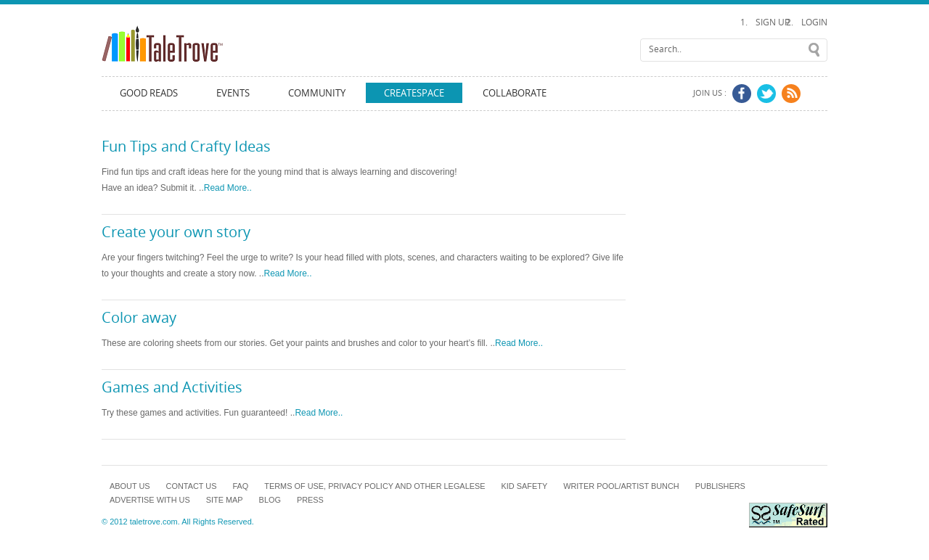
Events (233, 93)
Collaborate (515, 93)
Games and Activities (172, 387)
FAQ (240, 486)
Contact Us (192, 486)
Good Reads (149, 93)
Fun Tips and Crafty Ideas (186, 147)
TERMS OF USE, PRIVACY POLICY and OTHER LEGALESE (375, 486)
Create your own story (176, 232)
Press (310, 500)
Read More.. (228, 188)
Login (814, 22)
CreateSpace (414, 93)
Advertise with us (150, 500)
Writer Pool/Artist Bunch (621, 486)
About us (130, 486)
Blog (270, 500)
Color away (139, 318)
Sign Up (773, 22)
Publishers (720, 486)
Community (317, 93)
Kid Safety (525, 486)
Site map (225, 500)
